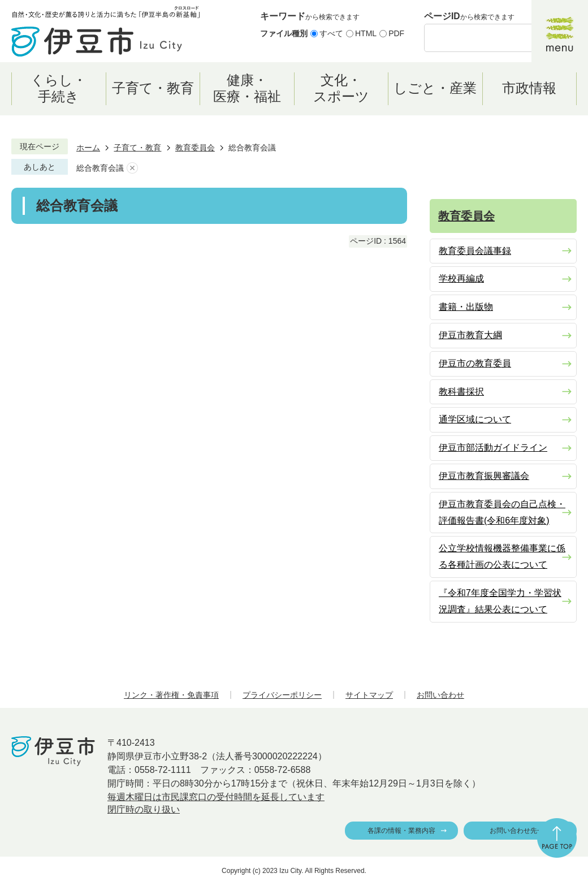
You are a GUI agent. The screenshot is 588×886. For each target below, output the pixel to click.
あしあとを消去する (132, 168)
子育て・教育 (137, 148)
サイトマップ (369, 695)
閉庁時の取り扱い (144, 809)
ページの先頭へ (557, 838)
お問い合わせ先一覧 (520, 831)
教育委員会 (195, 148)
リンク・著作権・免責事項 (171, 695)
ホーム (88, 148)
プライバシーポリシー (282, 695)
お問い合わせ (440, 695)
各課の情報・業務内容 (401, 831)
